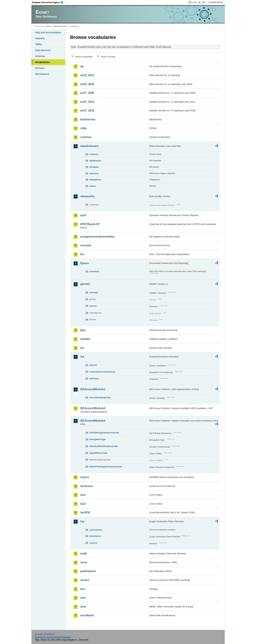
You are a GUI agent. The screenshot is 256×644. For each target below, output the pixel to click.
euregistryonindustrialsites (98, 237)
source (93, 306)
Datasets (40, 38)
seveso (85, 580)
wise (83, 607)
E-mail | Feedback (45, 634)
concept (94, 292)
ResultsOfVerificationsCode (104, 446)
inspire (85, 477)
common (86, 137)
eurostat (86, 245)
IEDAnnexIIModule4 (93, 421)
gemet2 (85, 284)
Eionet (48, 26)
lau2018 (85, 512)
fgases (85, 263)
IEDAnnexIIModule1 (93, 389)
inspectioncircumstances (103, 372)
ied (82, 357)
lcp (82, 521)
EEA (49, 2)
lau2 (83, 504)
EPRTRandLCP (90, 224)
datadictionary (90, 146)
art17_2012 (87, 102)
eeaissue (94, 173)
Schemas (40, 56)
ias (82, 348)
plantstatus (95, 536)
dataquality (87, 196)
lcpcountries (96, 530)
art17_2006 (87, 93)
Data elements (43, 50)
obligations (95, 180)
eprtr (83, 215)
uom (83, 598)
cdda (83, 128)
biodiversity (88, 119)
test (83, 589)
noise (84, 562)
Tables (39, 44)
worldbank (87, 615)
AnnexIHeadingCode (100, 397)
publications (88, 571)
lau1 (83, 495)
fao (82, 254)
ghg (83, 330)
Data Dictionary (60, 26)
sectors (93, 543)
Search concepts (108, 57)
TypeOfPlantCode (99, 453)
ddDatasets (95, 161)
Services (40, 68)
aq (82, 66)
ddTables (94, 167)
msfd (84, 553)
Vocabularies (43, 62)
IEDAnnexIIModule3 (93, 408)
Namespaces (42, 74)
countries (94, 271)
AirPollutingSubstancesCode (104, 433)
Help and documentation (48, 32)
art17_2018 (87, 111)
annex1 (93, 365)
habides (85, 339)
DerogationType (98, 439)
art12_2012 (87, 75)
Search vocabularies (84, 57)
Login (194, 2)
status (93, 186)
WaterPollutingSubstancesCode (106, 467)
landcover (87, 486)
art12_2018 (87, 84)
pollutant (94, 378)
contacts (94, 154)
